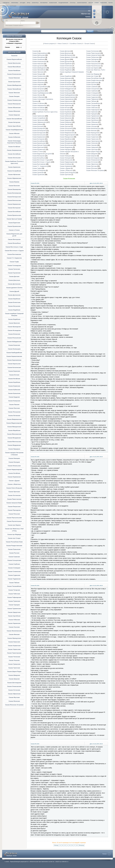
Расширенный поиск (104, 31)
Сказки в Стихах (14, 230)
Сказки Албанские (14, 137)
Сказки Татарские (14, 590)
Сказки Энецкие (14, 96)
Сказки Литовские (14, 416)
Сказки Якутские (14, 697)
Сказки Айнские (14, 133)
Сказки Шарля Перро (14, 671)
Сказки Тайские (14, 583)
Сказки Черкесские (14, 649)
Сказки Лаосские (14, 408)
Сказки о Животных (14, 484)
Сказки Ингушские (14, 306)
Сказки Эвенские (14, 93)
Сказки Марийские (14, 430)
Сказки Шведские (14, 675)
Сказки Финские (14, 634)
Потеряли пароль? (18, 25)
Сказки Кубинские (14, 390)
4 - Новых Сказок (61, 43)
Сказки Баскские (14, 186)
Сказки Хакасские (14, 642)
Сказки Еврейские (14, 299)
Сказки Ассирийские (14, 171)
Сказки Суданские (14, 575)
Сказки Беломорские (14, 193)
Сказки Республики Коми (14, 542)
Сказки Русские (14, 553)
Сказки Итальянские (14, 338)
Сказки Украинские (14, 623)
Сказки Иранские (14, 323)
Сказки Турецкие (14, 605)
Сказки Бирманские (14, 204)
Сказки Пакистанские (14, 499)
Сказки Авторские (14, 122)
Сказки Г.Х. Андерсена (14, 258)
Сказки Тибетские (14, 594)
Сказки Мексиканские (14, 434)
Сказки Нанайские (14, 70)
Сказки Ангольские (14, 158)
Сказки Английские (14, 154)
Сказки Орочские (14, 492)
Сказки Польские (14, 514)
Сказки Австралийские (14, 119)
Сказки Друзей (14, 291)
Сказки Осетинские (14, 495)
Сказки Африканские (14, 178)
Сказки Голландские (14, 265)
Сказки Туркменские (14, 609)
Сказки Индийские (14, 319)
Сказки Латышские (14, 412)
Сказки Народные (14, 449)
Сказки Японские (14, 701)
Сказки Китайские (14, 379)
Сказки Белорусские (14, 197)
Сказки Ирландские (14, 327)
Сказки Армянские (14, 167)
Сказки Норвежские (14, 477)
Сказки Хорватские (14, 646)
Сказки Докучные (14, 280)
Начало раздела (49, 43)
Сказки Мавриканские (14, 419)
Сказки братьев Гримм (14, 219)
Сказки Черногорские (14, 653)
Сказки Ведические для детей (42, 154)
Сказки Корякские (14, 386)
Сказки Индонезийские (14, 59)
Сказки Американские (14, 150)
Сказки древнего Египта (14, 288)
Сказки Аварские (14, 115)
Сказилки (14, 56)
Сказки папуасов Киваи (14, 503)
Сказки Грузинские (14, 273)
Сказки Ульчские (14, 627)
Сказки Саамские (14, 557)
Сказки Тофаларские (14, 597)
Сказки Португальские (14, 518)
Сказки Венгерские (14, 239)
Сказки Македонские (14, 427)
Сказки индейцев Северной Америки (72, 72)
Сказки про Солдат (14, 538)
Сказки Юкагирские (14, 104)
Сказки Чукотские (14, 668)
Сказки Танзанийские (14, 586)
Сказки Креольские (14, 63)
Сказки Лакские (14, 405)
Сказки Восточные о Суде (14, 247)
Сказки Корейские (14, 382)
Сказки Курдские (14, 397)
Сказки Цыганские (14, 82)
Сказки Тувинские (14, 601)
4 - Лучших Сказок (88, 43)
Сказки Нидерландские (14, 469)
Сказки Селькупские (14, 560)
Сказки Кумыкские (14, 393)
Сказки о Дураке (14, 481)
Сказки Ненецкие (14, 462)
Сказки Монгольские (14, 442)
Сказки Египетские (14, 302)
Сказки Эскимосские (14, 100)
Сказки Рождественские (14, 546)
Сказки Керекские (14, 371)
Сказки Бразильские (14, 215)
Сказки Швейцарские (14, 85)
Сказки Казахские (14, 345)
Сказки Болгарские (14, 208)
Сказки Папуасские (14, 507)
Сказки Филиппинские (14, 631)
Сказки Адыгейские (14, 126)
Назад (56, 845)
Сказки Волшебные (14, 243)
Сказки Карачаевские (14, 360)
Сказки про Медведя (14, 534)
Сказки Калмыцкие (14, 349)
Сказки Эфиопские (14, 694)
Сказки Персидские (14, 510)
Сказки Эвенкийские (14, 89)
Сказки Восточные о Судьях (14, 251)
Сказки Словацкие (14, 568)
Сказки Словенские (14, 571)
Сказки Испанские (14, 334)
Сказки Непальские (14, 466)
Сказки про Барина (14, 525)
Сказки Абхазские (14, 111)
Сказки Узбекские (14, 620)
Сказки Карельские (14, 364)
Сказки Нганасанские (14, 74)
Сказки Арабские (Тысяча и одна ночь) (45, 112)
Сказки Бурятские (14, 223)
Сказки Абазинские (14, 108)
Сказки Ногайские (14, 473)
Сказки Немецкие (14, 458)
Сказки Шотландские (14, 683)
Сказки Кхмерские (14, 401)
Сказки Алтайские (14, 147)
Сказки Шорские (14, 679)
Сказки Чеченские (14, 657)
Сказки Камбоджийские (14, 353)
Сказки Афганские (14, 174)
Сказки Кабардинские (14, 342)
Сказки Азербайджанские (14, 130)
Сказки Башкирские (14, 189)
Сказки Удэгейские (14, 616)
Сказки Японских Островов (14, 705)
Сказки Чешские (14, 660)
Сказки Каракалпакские (14, 356)
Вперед (81, 845)
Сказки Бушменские (14, 226)
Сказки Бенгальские (14, 200)
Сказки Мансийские (14, 67)
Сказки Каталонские (14, 367)
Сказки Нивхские (14, 78)
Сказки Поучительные (14, 521)
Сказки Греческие (14, 269)
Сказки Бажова (14, 182)
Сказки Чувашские (14, 664)
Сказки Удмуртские (14, 612)
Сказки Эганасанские (14, 686)
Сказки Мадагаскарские (14, 423)
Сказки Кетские (14, 375)
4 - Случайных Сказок (75, 43)
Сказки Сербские (14, 564)
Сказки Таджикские (14, 579)
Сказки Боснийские (14, 212)
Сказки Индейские (14, 310)
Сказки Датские (14, 276)
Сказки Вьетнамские (14, 254)
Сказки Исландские (14, 330)
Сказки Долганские (14, 284)
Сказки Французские (14, 638)
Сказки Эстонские (14, 690)
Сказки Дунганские (14, 295)
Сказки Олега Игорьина (14, 488)
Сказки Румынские (14, 549)
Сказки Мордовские (14, 445)
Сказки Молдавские (14, 438)
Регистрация (9, 25)
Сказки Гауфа (14, 262)
